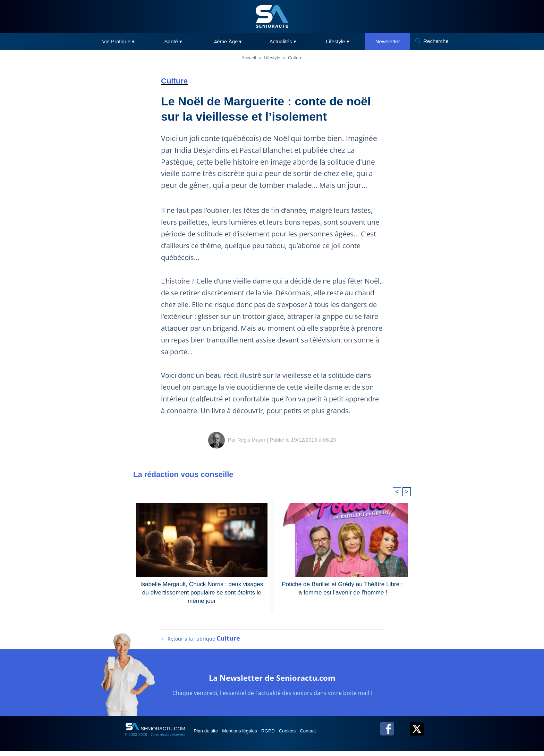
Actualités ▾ (283, 41)
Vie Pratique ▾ (118, 41)
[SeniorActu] (272, 16)
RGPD (282, 736)
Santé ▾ (173, 41)
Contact (331, 736)
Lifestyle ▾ (338, 41)
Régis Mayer (252, 440)
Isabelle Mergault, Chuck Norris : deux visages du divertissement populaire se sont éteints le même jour (202, 591)
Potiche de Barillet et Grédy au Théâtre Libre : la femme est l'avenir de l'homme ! (342, 587)
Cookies (306, 736)
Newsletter (388, 41)
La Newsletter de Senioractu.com (272, 682)
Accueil (249, 58)
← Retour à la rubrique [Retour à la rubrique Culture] (201, 644)
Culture (295, 58)
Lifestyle (272, 58)
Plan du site (209, 736)
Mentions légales (248, 736)
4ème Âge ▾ (228, 41)
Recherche (436, 41)
